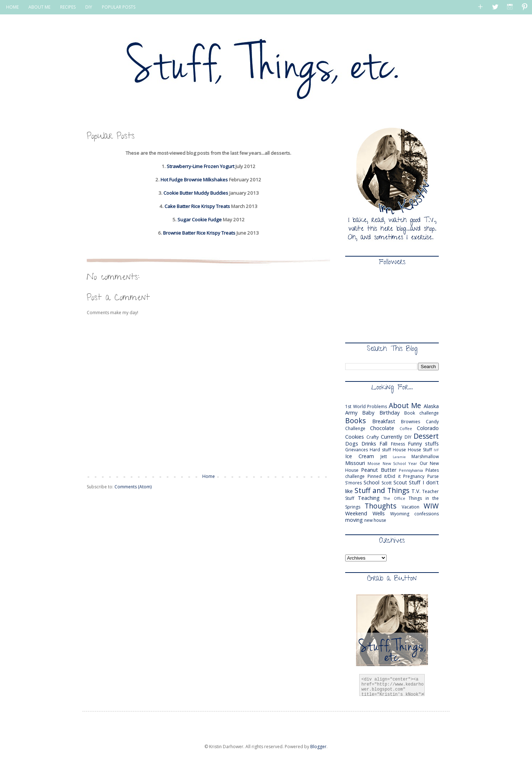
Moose (374, 463)
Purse (433, 476)
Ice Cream (360, 456)
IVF (436, 450)
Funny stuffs (423, 444)
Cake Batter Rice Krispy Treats (197, 206)
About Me (405, 405)
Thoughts (380, 506)
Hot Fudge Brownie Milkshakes (194, 180)
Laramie (399, 457)
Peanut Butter (379, 470)
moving (354, 520)
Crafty (373, 437)
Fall (383, 444)
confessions (427, 514)
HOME (12, 7)
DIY (89, 7)
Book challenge (421, 413)
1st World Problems (366, 406)
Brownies (411, 422)
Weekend (356, 513)
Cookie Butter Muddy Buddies (196, 193)
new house (375, 520)
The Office (394, 498)
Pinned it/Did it (384, 476)
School (371, 482)
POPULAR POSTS (119, 7)
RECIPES (68, 7)
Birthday (389, 413)
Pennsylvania (411, 470)
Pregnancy (414, 476)
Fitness (398, 444)
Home (209, 476)
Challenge (355, 428)
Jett (384, 456)
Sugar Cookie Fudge (200, 220)
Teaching (369, 498)
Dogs (352, 444)
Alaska (431, 406)
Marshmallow (425, 456)
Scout (400, 482)
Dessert (426, 436)
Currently (391, 437)
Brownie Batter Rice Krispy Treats (199, 233)
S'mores (353, 483)
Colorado (428, 428)
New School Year (400, 463)
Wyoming (400, 514)
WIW (431, 506)
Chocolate (382, 428)
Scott (387, 483)
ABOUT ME (39, 7)
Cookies (355, 437)
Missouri (355, 463)
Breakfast (384, 421)
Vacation (411, 507)
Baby (368, 413)
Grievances (357, 450)
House (399, 450)
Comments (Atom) (133, 487)
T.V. (416, 491)
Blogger (318, 747)
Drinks (369, 444)
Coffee (406, 428)
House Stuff (420, 450)
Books (355, 421)
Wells (379, 513)
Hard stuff (380, 450)
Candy (432, 422)
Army (351, 413)
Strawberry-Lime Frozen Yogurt (200, 166)
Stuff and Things (382, 490)
